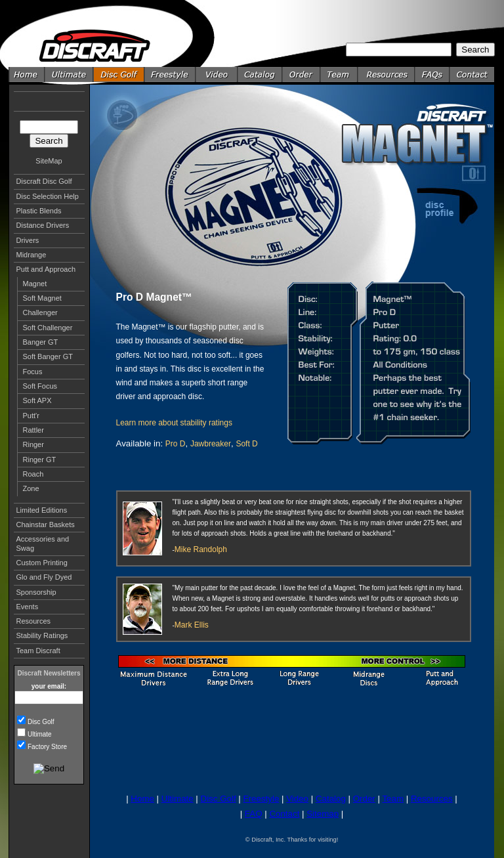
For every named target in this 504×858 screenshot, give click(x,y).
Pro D (176, 444)
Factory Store (47, 747)
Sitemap (323, 814)
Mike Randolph (201, 549)
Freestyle (261, 799)
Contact (284, 814)
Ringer (33, 444)
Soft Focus (40, 386)
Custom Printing (42, 563)
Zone (31, 488)
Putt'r (31, 416)
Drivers (28, 240)
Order (364, 799)
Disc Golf (41, 722)
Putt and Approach (46, 269)
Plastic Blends (39, 211)
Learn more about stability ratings (174, 423)
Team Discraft (38, 651)
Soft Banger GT (48, 356)
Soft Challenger (48, 328)
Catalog (331, 799)
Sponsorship (36, 592)
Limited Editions (42, 510)
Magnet (35, 284)
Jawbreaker (211, 444)
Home (142, 799)
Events (28, 607)
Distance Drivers (43, 225)
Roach (33, 474)
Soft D (246, 444)
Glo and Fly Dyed (44, 577)
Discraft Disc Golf (44, 181)
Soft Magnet (42, 298)
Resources (34, 621)
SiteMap (49, 161)
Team (393, 799)
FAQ (254, 814)
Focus (33, 372)
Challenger (40, 312)
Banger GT (41, 342)
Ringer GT (40, 460)
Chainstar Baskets (46, 525)
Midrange (31, 255)
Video (297, 799)
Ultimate (40, 734)
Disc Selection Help (48, 196)
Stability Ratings (42, 635)
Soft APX (37, 400)
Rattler (33, 430)
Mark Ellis (192, 625)
